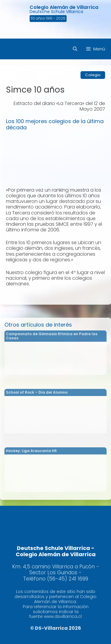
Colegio (93, 75)
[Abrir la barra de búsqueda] (75, 49)
